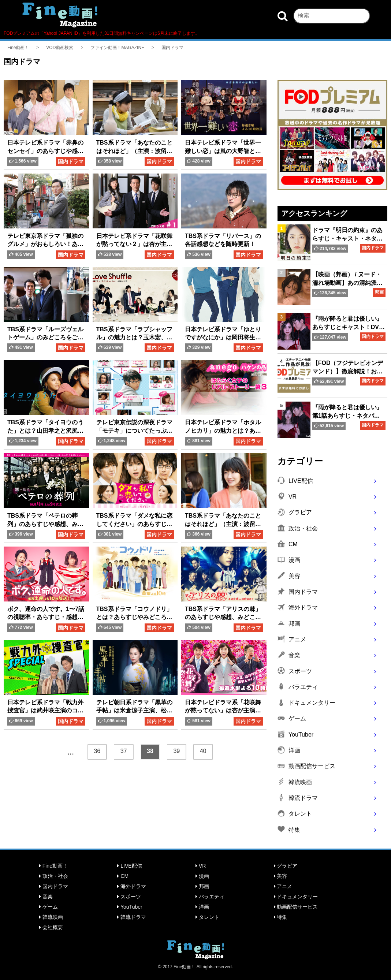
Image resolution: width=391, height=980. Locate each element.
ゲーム (49, 907)
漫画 (202, 876)
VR (201, 866)
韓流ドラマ (132, 917)
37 (124, 751)
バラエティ (210, 897)
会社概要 (51, 927)
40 (203, 751)
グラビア (286, 866)
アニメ (283, 886)
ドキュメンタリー (296, 897)
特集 (281, 917)
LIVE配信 (129, 866)
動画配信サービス (296, 907)
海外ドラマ (132, 886)
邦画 (202, 886)
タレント (207, 917)
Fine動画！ (53, 866)
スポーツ (129, 897)
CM (123, 876)
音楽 (46, 897)
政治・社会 (54, 876)
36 (97, 751)
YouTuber (130, 907)
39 (176, 751)
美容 (281, 876)
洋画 (202, 907)
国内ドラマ (54, 886)
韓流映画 (51, 917)
